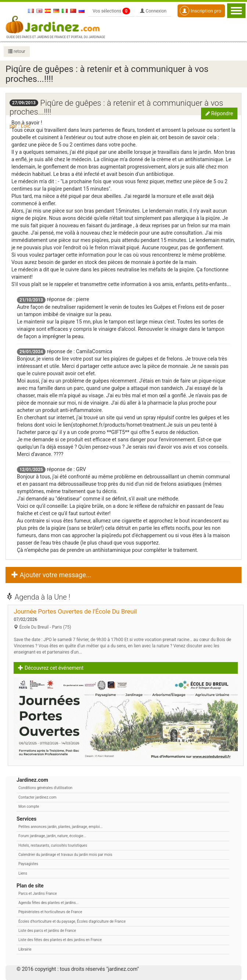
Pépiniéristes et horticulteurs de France (50, 912)
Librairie (25, 949)
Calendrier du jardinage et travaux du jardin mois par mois (65, 855)
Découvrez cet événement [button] (51, 668)
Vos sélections (111, 11)
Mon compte (29, 807)
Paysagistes (28, 864)
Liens (23, 873)
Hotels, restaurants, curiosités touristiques (53, 845)
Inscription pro (201, 11)
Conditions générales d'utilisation (45, 788)
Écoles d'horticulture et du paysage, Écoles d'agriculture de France (72, 921)
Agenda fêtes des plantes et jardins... (49, 903)
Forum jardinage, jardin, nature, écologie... (52, 836)
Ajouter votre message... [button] (51, 575)
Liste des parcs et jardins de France (47, 931)
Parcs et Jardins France (38, 894)
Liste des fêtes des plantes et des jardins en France (60, 940)
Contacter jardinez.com (37, 797)
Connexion (153, 11)
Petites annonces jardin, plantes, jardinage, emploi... (60, 827)
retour (17, 51)
